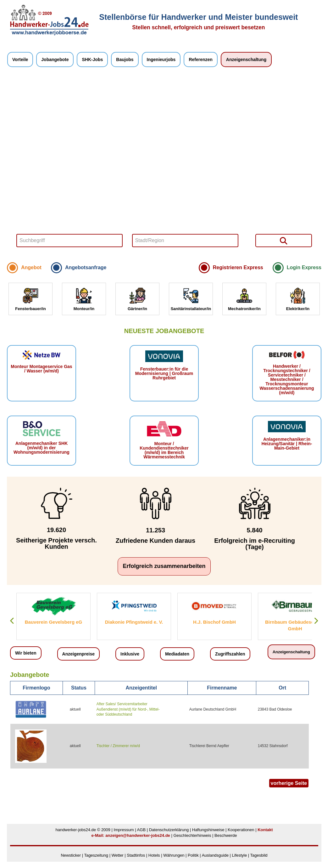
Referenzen (200, 60)
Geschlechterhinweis (192, 835)
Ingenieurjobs (161, 60)
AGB (141, 830)
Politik (194, 855)
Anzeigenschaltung (246, 60)
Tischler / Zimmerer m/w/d (118, 746)
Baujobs (125, 60)
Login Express (304, 267)
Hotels (154, 855)
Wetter (118, 855)
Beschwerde (226, 835)
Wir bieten (26, 653)
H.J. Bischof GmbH (214, 622)
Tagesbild (259, 855)
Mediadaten (177, 654)
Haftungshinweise (208, 830)
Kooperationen (241, 830)
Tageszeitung (96, 855)
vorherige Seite (289, 783)
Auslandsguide (215, 855)
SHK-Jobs (92, 60)
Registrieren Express (238, 267)
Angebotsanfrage (86, 267)
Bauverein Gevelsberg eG (54, 622)
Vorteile (20, 60)
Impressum (124, 830)
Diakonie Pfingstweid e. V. (134, 622)
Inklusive (130, 654)
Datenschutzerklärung (169, 830)
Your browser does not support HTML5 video (164, 166)
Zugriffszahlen (230, 654)
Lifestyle (240, 855)
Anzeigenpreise (78, 654)
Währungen (174, 855)
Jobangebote (55, 60)
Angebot (31, 267)
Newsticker (71, 855)
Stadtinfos (136, 855)
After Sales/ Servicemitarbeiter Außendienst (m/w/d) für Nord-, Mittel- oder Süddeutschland (128, 709)
